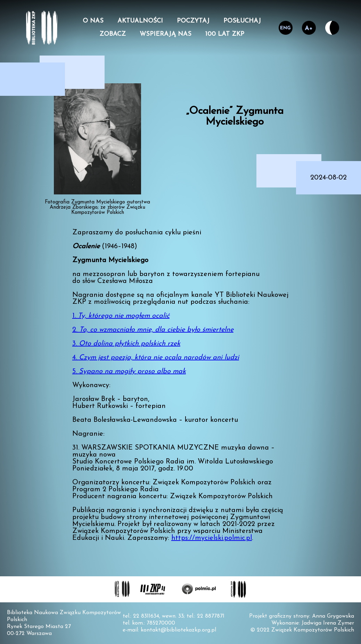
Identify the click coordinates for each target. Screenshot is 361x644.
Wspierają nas (166, 34)
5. (129, 371)
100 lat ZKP (225, 34)
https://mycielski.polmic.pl (212, 538)
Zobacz (113, 34)
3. (126, 344)
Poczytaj (193, 21)
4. (156, 358)
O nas (93, 21)
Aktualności (140, 21)
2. (153, 330)
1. (121, 316)
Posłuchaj (242, 21)
